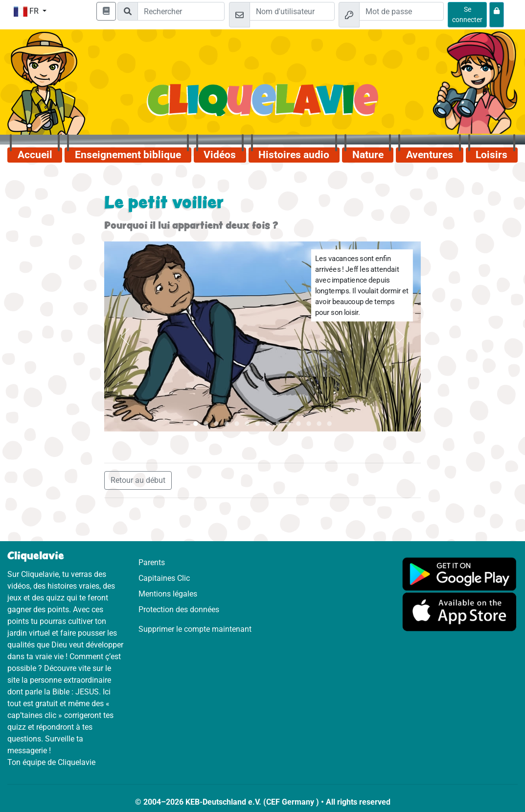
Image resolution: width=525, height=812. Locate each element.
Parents (152, 562)
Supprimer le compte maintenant (195, 629)
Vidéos (220, 155)
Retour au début (138, 480)
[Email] (292, 11)
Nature (368, 155)
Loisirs (491, 155)
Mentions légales (168, 594)
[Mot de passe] (401, 11)
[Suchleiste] (181, 11)
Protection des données (179, 609)
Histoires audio (294, 155)
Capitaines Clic (164, 578)
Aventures (430, 155)
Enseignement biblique (128, 155)
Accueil (35, 155)
